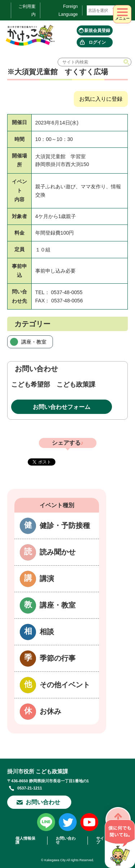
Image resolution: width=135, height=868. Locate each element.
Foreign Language (68, 10)
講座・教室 (34, 342)
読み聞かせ (58, 552)
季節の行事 (58, 658)
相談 (47, 632)
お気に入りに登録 (101, 99)
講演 (47, 579)
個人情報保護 (25, 840)
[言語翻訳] (103, 10)
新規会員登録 (97, 30)
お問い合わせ (43, 802)
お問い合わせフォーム (62, 407)
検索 (127, 62)
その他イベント (65, 685)
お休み (50, 711)
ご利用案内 (27, 10)
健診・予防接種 (65, 525)
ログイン (97, 42)
